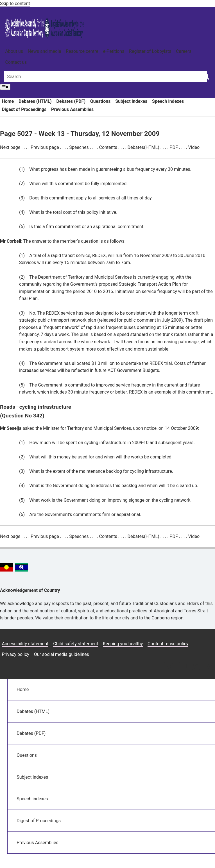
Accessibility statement (25, 644)
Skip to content (15, 4)
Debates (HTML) (35, 101)
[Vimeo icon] (209, 667)
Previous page (45, 147)
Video (194, 147)
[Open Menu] (5, 87)
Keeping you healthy (123, 644)
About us (14, 51)
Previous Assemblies (72, 109)
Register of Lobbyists (150, 51)
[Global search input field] (105, 77)
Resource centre (82, 51)
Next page (10, 147)
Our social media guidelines (62, 654)
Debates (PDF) (71, 101)
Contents (108, 147)
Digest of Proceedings (24, 109)
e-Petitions (114, 51)
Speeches (79, 147)
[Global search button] (206, 76)
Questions (100, 101)
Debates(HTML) (143, 147)
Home (8, 101)
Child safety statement (76, 644)
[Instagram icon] (169, 667)
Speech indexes (168, 101)
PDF (174, 147)
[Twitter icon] (196, 667)
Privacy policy (15, 654)
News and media (45, 51)
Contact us (16, 62)
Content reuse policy (168, 644)
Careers (184, 51)
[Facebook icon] (183, 667)
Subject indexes (131, 101)
